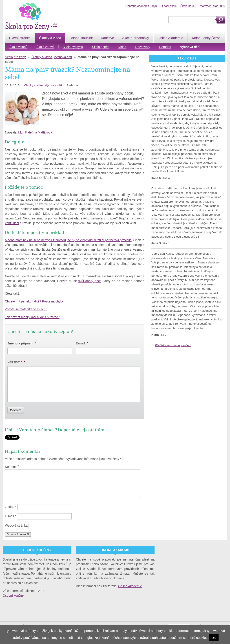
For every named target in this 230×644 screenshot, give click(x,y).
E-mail (82, 343)
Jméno (11, 507)
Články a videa (42, 57)
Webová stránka (16, 526)
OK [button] (214, 638)
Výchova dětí (63, 57)
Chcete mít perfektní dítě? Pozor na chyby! (35, 301)
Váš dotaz (16, 362)
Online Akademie (130, 586)
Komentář (13, 467)
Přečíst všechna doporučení (173, 345)
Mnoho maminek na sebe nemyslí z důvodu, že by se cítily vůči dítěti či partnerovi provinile (68, 240)
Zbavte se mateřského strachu (26, 309)
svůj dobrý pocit (90, 281)
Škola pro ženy (15, 57)
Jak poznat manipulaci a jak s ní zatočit (32, 317)
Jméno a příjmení (22, 343)
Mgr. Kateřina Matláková (35, 132)
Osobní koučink (14, 596)
